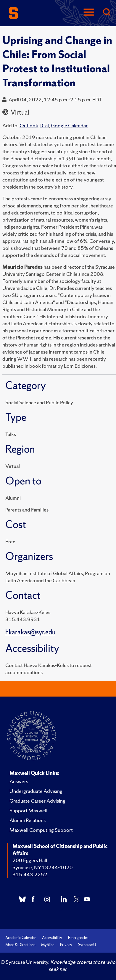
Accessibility (52, 938)
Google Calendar (69, 125)
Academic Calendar (21, 938)
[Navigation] (89, 13)
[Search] (107, 13)
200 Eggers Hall (30, 860)
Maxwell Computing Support (41, 830)
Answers (19, 781)
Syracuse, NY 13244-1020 (43, 867)
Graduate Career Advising (37, 801)
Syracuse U (87, 945)
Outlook (29, 125)
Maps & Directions (20, 945)
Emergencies (78, 938)
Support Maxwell (28, 810)
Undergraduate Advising (36, 791)
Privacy (66, 945)
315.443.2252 (30, 874)
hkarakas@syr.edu (30, 632)
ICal (45, 125)
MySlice (48, 945)
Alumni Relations (28, 820)
